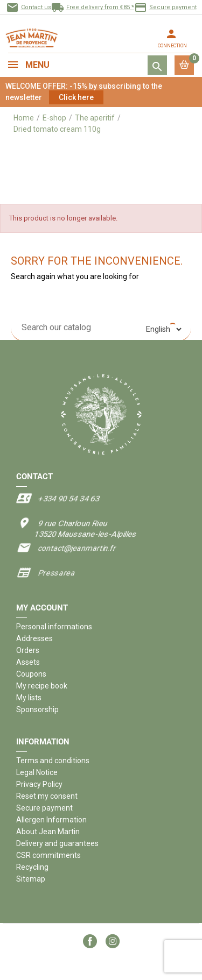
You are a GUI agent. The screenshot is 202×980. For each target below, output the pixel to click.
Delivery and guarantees (57, 843)
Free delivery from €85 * (93, 7)
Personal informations (54, 627)
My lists (29, 698)
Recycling (32, 867)
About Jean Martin (48, 832)
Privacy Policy (39, 784)
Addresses (34, 638)
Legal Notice (37, 772)
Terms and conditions (53, 761)
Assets (28, 662)
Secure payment (165, 7)
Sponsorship (37, 709)
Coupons (31, 674)
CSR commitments (48, 855)
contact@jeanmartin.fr (76, 548)
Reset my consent (47, 796)
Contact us (29, 7)
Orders (28, 650)
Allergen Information (51, 820)
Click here (76, 97)
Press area (56, 573)
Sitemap (31, 879)
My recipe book (42, 686)
